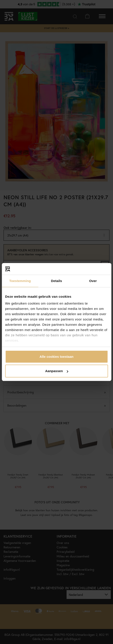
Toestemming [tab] (20, 281)
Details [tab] (57, 281)
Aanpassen (57, 371)
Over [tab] (93, 281)
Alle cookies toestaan (56, 357)
